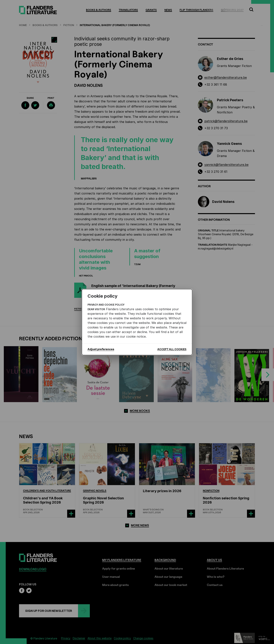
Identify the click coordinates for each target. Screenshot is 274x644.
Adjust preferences (101, 349)
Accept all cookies (172, 349)
